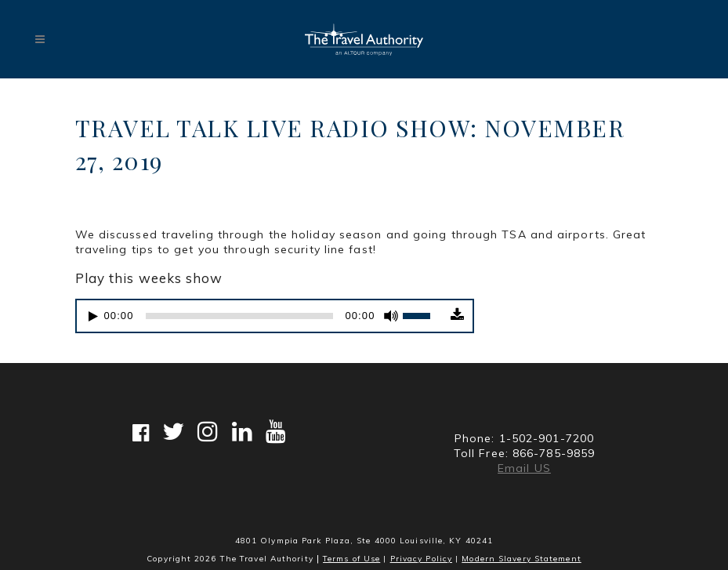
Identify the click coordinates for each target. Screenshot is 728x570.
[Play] (93, 316)
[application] (262, 316)
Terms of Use (351, 559)
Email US (524, 468)
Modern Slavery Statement (521, 559)
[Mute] (391, 316)
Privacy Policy (421, 559)
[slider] (240, 316)
